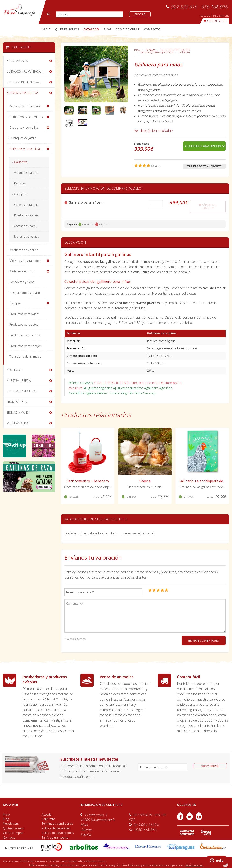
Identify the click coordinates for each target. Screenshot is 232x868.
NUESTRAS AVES (17, 61)
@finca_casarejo (81, 383)
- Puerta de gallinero (26, 215)
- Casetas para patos (26, 205)
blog (107, 29)
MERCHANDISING (18, 423)
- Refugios (19, 183)
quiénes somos (67, 29)
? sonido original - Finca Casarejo (132, 393)
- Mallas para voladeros (28, 237)
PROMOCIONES (17, 402)
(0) (215, 21)
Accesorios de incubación (26, 106)
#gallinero (151, 388)
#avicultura (77, 393)
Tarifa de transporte (55, 837)
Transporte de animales (25, 357)
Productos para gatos (24, 324)
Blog (6, 819)
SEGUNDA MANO (18, 412)
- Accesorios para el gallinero (31, 226)
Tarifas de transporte (204, 166)
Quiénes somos (14, 828)
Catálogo (150, 50)
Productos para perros (25, 335)
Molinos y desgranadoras (26, 261)
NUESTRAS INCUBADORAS (24, 82)
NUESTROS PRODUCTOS (175, 50)
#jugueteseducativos (128, 388)
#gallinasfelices (96, 393)
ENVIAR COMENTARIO (204, 641)
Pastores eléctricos (22, 271)
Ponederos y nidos (22, 282)
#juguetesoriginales (98, 388)
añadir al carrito (208, 206)
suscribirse (210, 766)
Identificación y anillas (24, 250)
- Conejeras (20, 194)
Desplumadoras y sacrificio (27, 293)
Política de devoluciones (58, 833)
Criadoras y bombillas (24, 127)
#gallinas (166, 388)
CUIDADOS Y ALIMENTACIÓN (25, 71)
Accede (47, 814)
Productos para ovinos (25, 314)
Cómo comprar (13, 833)
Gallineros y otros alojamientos (156, 52)
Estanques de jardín (23, 138)
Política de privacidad (56, 828)
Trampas (15, 303)
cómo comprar (128, 29)
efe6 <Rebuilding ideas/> (92, 862)
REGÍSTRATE (221, 16)
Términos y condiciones (57, 824)
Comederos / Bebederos (26, 117)
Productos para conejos (26, 346)
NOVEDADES (15, 370)
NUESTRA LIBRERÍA (19, 381)
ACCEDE (205, 16)
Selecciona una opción (204, 146)
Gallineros (184, 52)
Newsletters (11, 824)
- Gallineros (20, 162)
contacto (152, 29)
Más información (194, 865)
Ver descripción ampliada (153, 131)
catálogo (91, 29)
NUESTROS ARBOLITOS (22, 391)
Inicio (46, 29)
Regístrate (48, 819)
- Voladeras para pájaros (29, 173)
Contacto (9, 837)
